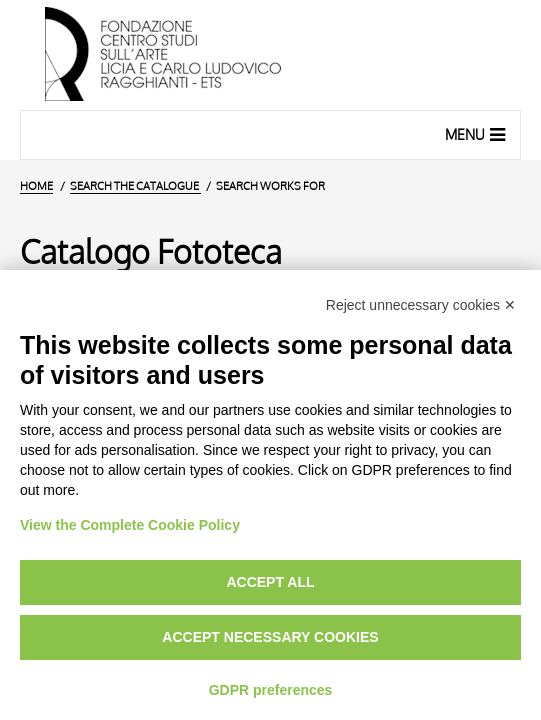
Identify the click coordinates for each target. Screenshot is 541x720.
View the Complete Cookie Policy (130, 525)
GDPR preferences (271, 690)
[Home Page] (270, 55)
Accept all (270, 582)
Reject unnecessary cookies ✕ (421, 305)
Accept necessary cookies (270, 637)
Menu (477, 134)
